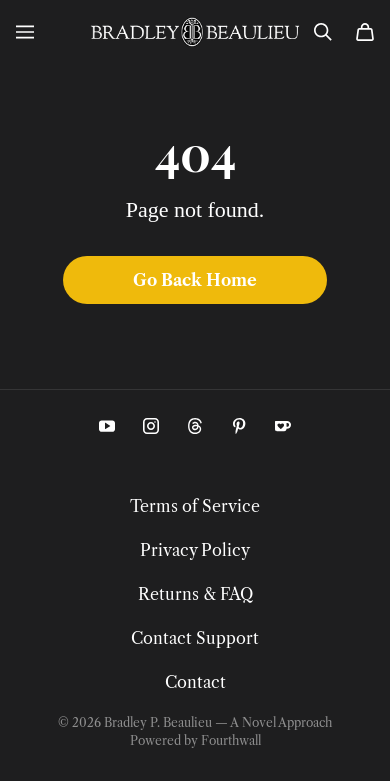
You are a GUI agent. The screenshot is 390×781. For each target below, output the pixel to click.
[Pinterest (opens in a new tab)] (239, 426)
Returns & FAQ (195, 594)
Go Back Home (195, 280)
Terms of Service (195, 506)
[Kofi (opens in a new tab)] (283, 426)
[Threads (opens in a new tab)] (195, 426)
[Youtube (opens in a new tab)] (107, 426)
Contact (195, 682)
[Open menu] (25, 32)
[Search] (323, 32)
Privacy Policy (195, 550)
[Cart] (365, 32)
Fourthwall (231, 740)
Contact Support (195, 638)
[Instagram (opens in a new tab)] (151, 426)
